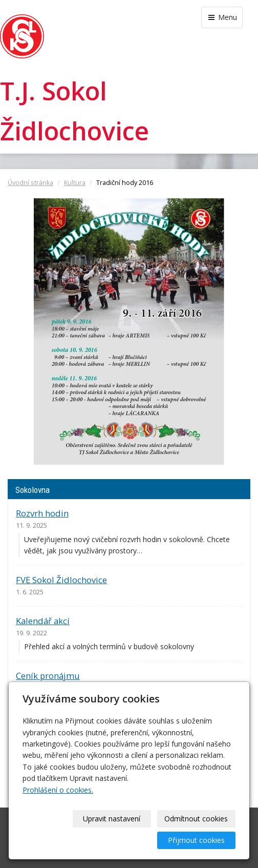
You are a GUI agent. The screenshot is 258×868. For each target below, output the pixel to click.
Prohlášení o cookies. (58, 790)
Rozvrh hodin (42, 513)
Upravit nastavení (112, 819)
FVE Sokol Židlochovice (61, 580)
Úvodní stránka (30, 183)
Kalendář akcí (43, 621)
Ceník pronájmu (48, 676)
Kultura (75, 183)
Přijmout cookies (196, 840)
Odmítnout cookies (196, 819)
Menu (222, 17)
